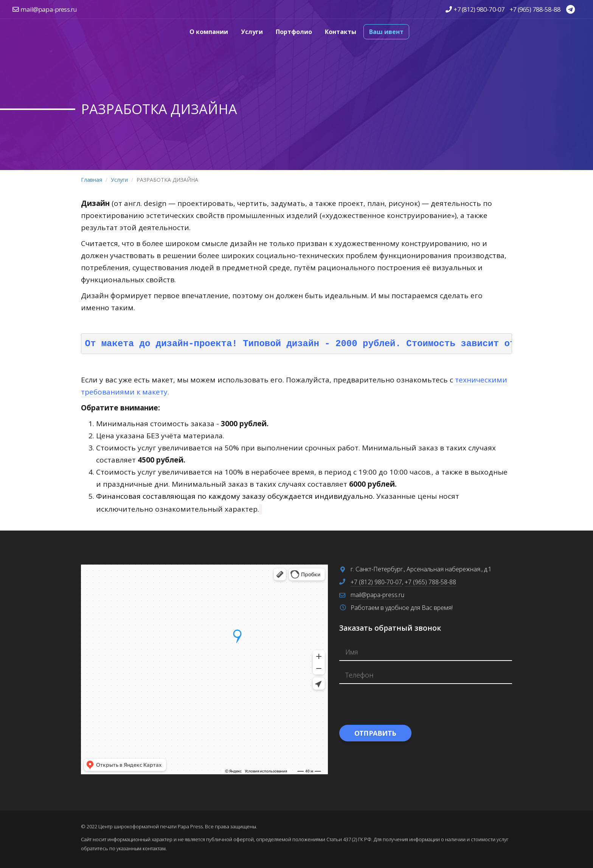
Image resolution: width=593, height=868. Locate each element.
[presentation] (397, 704)
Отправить (375, 733)
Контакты (341, 32)
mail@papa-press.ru (49, 9)
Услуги (252, 32)
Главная (92, 180)
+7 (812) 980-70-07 (479, 9)
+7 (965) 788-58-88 (535, 9)
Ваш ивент (386, 32)
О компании (209, 32)
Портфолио (294, 32)
